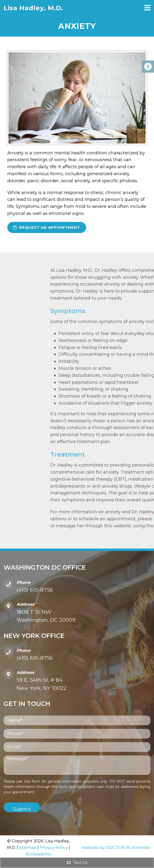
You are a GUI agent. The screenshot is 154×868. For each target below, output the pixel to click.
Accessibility (38, 854)
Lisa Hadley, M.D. (33, 8)
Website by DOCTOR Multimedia (116, 847)
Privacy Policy (54, 847)
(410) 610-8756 (35, 590)
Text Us (77, 863)
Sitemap (28, 847)
